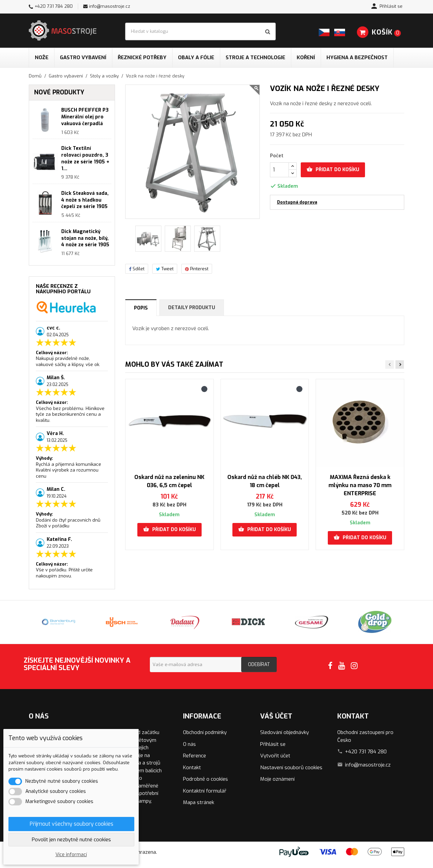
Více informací (71, 855)
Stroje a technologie (255, 58)
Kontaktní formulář (205, 791)
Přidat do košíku (333, 169)
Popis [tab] (141, 308)
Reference (195, 756)
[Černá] (204, 389)
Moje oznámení (277, 779)
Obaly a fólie (196, 58)
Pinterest (197, 269)
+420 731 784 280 (54, 6)
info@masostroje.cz (110, 6)
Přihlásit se (273, 744)
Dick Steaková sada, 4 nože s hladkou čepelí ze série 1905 (85, 200)
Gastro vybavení (83, 58)
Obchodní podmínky (205, 732)
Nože (42, 58)
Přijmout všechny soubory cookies (72, 824)
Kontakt (192, 768)
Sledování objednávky (284, 732)
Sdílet (137, 269)
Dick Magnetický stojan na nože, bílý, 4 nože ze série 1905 (85, 238)
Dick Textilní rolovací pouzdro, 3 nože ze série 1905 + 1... (85, 158)
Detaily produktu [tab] (192, 308)
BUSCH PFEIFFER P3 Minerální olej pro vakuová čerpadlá (85, 117)
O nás (189, 744)
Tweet (165, 269)
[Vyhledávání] (200, 31)
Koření (306, 58)
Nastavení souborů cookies (291, 768)
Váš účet (276, 716)
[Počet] (279, 170)
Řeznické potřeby (142, 58)
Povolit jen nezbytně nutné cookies (71, 840)
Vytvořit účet (275, 756)
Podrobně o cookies (206, 779)
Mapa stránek (199, 802)
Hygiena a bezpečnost (357, 58)
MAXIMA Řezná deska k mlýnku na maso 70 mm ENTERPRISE (360, 485)
